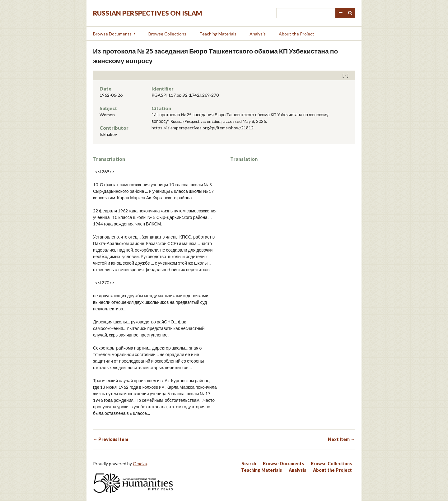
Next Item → (341, 439)
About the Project (296, 34)
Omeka (140, 464)
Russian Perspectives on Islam (148, 13)
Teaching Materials (218, 34)
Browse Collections (167, 34)
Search (350, 13)
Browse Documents (112, 34)
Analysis (258, 34)
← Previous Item (111, 439)
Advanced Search (340, 13)
